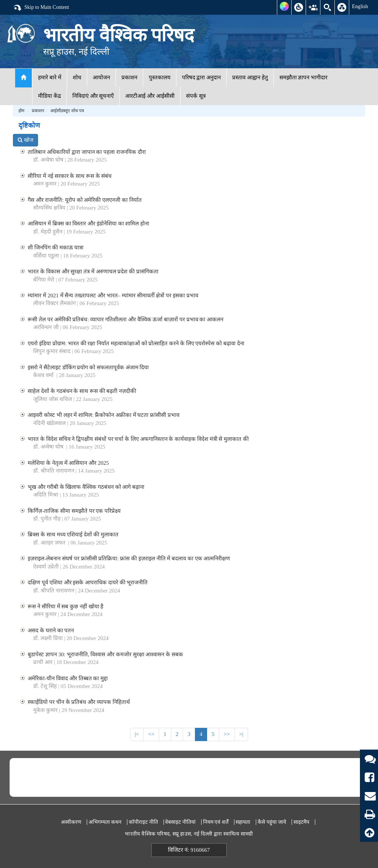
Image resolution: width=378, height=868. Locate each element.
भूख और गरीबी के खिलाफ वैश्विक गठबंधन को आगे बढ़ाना (86, 487)
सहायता (243, 822)
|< (137, 734)
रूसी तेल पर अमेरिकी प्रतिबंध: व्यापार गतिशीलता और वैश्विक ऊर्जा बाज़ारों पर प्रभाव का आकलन (126, 319)
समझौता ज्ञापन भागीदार (304, 77)
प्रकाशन (129, 77)
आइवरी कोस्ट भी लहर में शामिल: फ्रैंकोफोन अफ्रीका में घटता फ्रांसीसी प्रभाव (103, 415)
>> (227, 734)
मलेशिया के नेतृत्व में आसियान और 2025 (68, 463)
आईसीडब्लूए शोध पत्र (67, 111)
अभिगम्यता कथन (105, 822)
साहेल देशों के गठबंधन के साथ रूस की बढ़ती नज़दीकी (82, 391)
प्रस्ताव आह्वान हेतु (250, 77)
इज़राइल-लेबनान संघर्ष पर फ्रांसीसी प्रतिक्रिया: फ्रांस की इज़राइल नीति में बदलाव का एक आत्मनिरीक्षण (129, 559)
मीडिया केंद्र (49, 96)
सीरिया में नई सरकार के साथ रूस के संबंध (70, 176)
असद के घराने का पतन (51, 630)
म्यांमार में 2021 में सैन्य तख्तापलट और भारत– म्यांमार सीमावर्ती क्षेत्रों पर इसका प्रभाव (113, 295)
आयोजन (101, 77)
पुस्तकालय (160, 77)
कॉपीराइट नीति (143, 822)
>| (241, 734)
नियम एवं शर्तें (216, 822)
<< (151, 734)
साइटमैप (301, 822)
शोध (77, 77)
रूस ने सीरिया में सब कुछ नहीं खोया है (66, 606)
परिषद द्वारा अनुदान (202, 77)
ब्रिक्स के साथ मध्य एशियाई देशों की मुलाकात (73, 535)
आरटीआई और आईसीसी (150, 96)
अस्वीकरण (71, 822)
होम (21, 111)
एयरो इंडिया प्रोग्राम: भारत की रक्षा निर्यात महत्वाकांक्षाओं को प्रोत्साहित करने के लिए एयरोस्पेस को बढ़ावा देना (136, 343)
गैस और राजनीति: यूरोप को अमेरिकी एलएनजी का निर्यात (85, 200)
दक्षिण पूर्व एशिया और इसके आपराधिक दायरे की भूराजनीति (88, 582)
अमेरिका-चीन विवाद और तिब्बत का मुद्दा (68, 678)
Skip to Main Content (41, 8)
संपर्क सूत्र (196, 96)
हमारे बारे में (50, 77)
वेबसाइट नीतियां (180, 822)
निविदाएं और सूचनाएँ (93, 96)
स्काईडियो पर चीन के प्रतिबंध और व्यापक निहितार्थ (79, 702)
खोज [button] (25, 140)
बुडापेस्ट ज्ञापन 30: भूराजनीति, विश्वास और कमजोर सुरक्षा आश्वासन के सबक (105, 654)
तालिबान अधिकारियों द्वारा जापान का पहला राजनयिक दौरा (87, 152)
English (360, 6)
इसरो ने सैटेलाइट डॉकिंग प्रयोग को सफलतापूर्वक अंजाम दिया (88, 367)
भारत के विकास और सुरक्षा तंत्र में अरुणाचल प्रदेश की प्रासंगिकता (93, 272)
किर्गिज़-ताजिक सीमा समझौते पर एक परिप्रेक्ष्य (74, 511)
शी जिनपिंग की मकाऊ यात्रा (56, 248)
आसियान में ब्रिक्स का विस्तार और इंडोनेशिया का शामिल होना (88, 224)
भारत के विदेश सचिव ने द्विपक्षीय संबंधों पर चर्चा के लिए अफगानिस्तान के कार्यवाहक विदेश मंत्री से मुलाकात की (138, 439)
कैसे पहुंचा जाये (272, 822)
